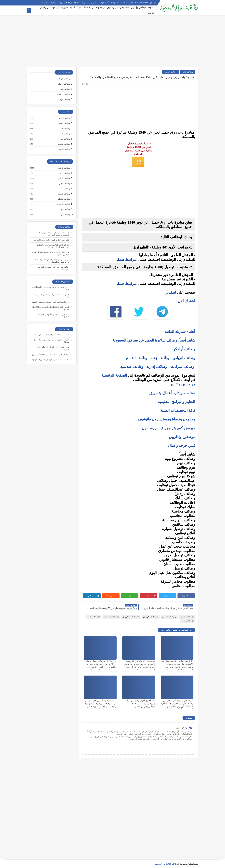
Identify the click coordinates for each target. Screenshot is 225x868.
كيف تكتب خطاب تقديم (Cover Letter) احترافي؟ (51, 240)
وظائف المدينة (111, 617)
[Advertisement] (112, 43)
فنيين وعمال (63, 7)
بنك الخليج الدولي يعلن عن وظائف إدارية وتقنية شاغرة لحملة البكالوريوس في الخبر (140, 703)
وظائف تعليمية (64, 144)
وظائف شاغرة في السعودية (166, 864)
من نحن (153, 3)
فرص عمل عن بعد (89, 3)
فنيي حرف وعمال (182, 446)
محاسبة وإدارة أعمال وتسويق (172, 393)
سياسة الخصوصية (118, 3)
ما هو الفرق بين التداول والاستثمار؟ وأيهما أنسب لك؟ (51, 289)
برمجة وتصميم (99, 7)
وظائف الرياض (184, 358)
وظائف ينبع (65, 215)
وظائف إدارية (157, 367)
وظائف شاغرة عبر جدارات (52, 3)
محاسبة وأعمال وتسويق (118, 7)
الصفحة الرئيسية (114, 375)
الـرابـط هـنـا (128, 259)
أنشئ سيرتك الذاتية (180, 332)
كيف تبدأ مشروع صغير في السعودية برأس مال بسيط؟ (51, 341)
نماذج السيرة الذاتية (72, 3)
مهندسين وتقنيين (48, 7)
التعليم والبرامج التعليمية (176, 402)
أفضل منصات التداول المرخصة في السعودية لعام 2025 (51, 296)
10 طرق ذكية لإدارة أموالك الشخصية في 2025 (52, 335)
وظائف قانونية (64, 149)
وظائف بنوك (65, 89)
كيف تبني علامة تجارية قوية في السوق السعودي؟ (51, 360)
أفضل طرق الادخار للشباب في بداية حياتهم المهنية (53, 348)
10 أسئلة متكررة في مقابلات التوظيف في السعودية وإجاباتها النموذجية (53, 234)
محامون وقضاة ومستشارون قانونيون (167, 419)
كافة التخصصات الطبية (178, 410)
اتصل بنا (130, 3)
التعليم (73, 7)
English (151, 7)
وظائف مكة (188, 621)
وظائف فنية (65, 139)
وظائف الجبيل (64, 199)
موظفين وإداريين (138, 7)
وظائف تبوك (65, 209)
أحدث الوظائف (103, 3)
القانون (151, 13)
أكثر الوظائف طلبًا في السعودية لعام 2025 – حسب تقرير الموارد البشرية (52, 246)
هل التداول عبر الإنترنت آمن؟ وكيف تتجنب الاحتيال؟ (53, 316)
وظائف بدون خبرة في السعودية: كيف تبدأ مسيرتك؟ (54, 268)
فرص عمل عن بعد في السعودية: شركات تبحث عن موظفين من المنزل (51, 261)
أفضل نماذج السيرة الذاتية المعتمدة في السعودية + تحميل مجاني (51, 253)
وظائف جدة (160, 358)
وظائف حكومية (64, 94)
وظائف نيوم (65, 99)
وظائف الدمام (170, 72)
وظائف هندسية (132, 367)
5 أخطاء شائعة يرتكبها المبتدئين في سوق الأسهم (51, 302)
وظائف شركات (182, 367)
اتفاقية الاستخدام (141, 3)
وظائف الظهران (131, 617)
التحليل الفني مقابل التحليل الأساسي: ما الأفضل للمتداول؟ (51, 308)
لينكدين (170, 292)
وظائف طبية (65, 134)
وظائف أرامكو (64, 84)
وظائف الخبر (188, 72)
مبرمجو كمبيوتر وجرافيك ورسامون (168, 428)
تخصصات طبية (84, 7)
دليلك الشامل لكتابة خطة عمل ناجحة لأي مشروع (51, 355)
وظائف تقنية (65, 129)
